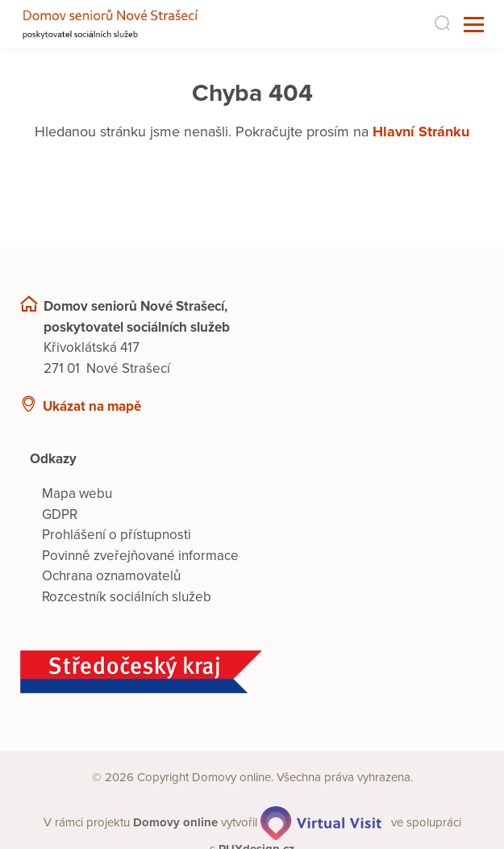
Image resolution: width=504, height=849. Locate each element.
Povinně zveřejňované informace (140, 556)
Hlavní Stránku (421, 132)
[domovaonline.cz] (175, 822)
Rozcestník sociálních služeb (127, 597)
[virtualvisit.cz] (321, 822)
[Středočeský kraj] (252, 672)
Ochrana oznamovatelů (111, 576)
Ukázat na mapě (92, 406)
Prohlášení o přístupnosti (117, 535)
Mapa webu (77, 494)
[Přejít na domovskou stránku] (112, 25)
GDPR (60, 514)
